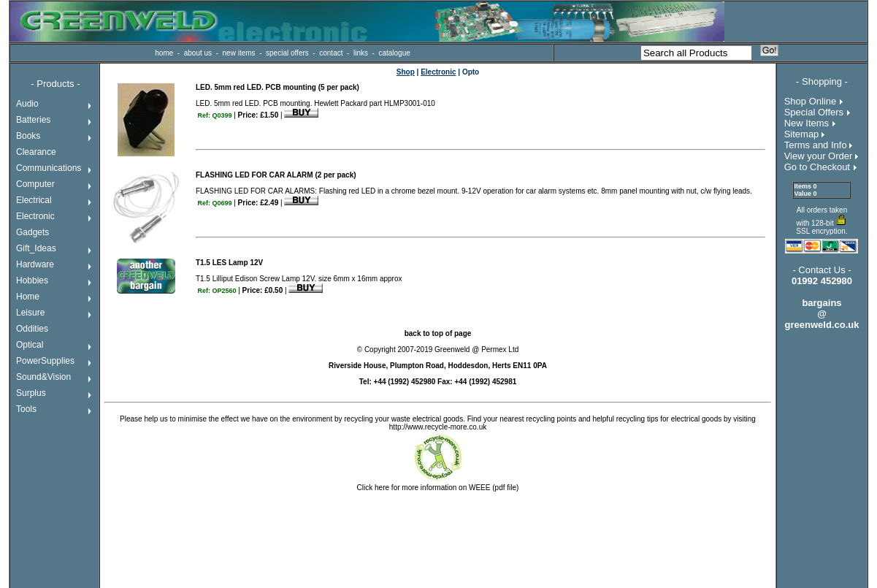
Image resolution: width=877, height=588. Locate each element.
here (382, 488)
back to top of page (438, 333)
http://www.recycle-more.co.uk (438, 427)
